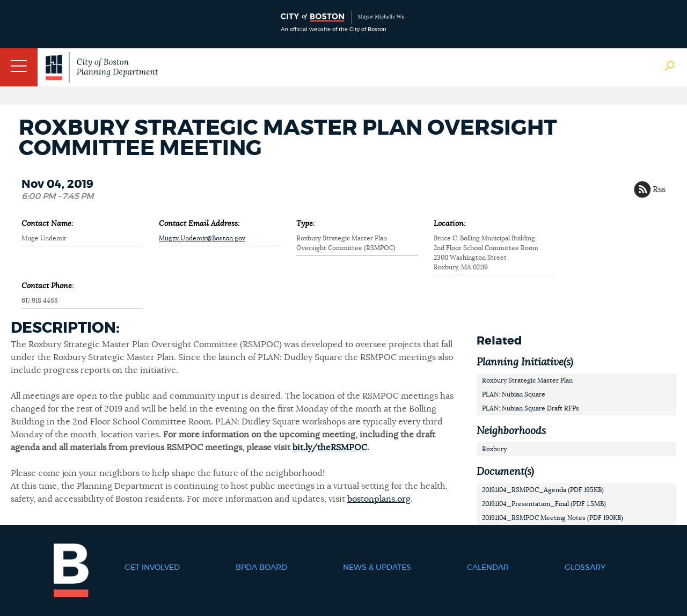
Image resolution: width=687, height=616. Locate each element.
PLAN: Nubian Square (514, 394)
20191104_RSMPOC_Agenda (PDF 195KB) (543, 490)
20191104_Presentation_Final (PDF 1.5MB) (544, 504)
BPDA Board (261, 568)
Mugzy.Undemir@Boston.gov (202, 238)
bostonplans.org (379, 499)
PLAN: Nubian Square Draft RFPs (531, 408)
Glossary (585, 568)
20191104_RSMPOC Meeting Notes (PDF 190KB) (553, 518)
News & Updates (377, 568)
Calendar (488, 568)
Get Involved (152, 568)
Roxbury (494, 449)
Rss (659, 189)
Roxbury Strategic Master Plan (527, 380)
